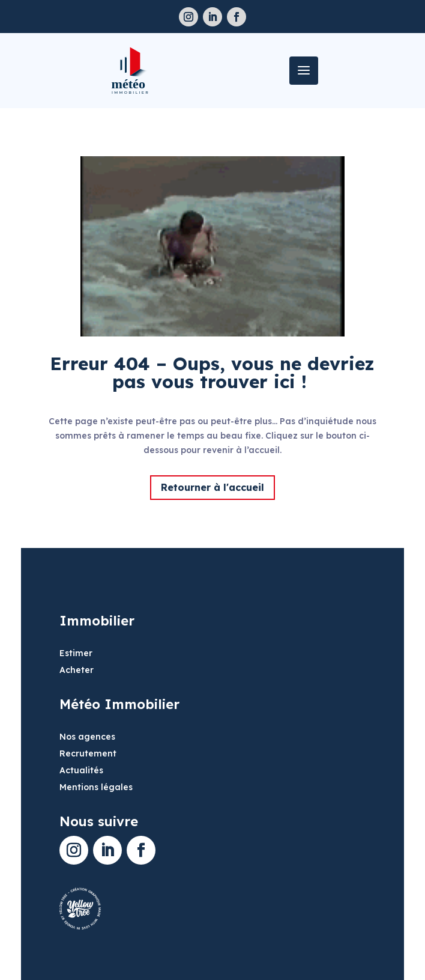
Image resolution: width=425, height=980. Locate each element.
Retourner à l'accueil (212, 487)
